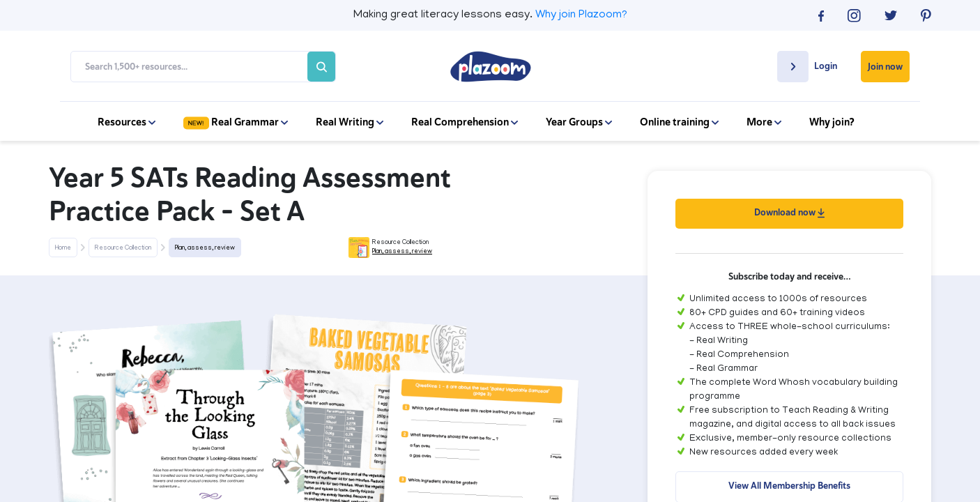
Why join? (832, 122)
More (764, 122)
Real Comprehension (465, 122)
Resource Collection (123, 248)
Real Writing (350, 122)
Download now (789, 212)
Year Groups (579, 122)
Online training (679, 122)
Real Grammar (236, 122)
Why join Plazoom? (581, 15)
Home (63, 248)
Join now (885, 67)
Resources (127, 122)
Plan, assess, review (205, 248)
